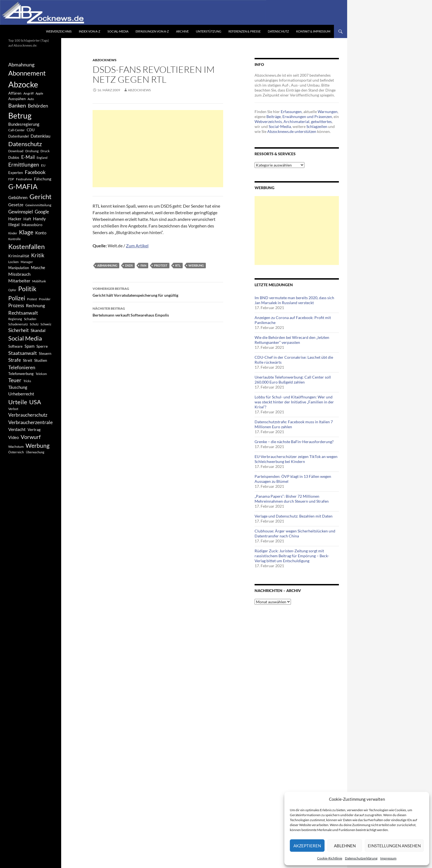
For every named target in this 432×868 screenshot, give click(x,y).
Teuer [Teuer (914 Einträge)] (15, 380)
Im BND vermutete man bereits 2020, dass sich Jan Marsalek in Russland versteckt (294, 300)
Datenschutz (278, 31)
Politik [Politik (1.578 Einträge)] (27, 289)
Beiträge (274, 116)
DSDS (129, 265)
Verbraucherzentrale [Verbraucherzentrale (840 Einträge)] (30, 422)
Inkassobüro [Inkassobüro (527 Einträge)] (32, 225)
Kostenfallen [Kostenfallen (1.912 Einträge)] (26, 246)
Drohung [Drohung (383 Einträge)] (32, 151)
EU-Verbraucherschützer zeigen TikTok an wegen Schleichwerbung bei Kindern (296, 459)
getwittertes (321, 121)
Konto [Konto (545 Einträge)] (41, 233)
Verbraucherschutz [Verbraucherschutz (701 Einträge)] (28, 415)
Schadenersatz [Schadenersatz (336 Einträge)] (18, 324)
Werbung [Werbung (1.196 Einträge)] (38, 445)
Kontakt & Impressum (313, 31)
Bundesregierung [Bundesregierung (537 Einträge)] (24, 124)
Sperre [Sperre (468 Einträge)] (42, 346)
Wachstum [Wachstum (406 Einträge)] (16, 447)
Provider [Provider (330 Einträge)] (45, 299)
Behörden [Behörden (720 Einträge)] (38, 106)
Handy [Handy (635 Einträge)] (39, 219)
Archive (182, 31)
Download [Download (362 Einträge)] (16, 151)
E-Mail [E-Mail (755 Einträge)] (28, 157)
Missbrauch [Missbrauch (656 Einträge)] (19, 274)
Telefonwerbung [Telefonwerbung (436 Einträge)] (21, 374)
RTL (178, 265)
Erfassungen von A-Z (152, 31)
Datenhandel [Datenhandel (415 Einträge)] (18, 136)
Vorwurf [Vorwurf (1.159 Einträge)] (31, 437)
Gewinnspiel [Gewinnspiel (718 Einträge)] (21, 212)
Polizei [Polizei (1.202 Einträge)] (17, 298)
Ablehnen (345, 846)
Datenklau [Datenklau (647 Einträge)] (40, 136)
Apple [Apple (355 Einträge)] (39, 93)
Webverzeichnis (59, 31)
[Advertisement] (158, 149)
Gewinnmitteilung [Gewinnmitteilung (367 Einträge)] (38, 205)
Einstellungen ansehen (394, 846)
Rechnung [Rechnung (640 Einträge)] (35, 305)
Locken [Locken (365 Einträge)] (13, 262)
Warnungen (328, 112)
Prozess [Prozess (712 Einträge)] (16, 306)
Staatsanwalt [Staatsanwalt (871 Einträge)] (23, 353)
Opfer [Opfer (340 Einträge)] (12, 290)
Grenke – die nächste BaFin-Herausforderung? (294, 442)
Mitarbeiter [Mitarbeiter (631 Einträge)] (19, 281)
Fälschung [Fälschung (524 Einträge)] (43, 179)
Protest (161, 265)
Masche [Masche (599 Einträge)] (38, 267)
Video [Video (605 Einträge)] (13, 437)
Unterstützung (209, 31)
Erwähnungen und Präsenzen (307, 116)
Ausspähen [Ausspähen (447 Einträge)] (17, 99)
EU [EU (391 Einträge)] (43, 165)
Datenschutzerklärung (361, 858)
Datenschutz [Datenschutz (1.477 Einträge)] (25, 144)
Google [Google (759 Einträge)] (42, 212)
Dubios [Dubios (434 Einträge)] (14, 157)
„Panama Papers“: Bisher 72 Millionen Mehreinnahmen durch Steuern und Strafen (292, 499)
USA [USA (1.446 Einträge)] (35, 402)
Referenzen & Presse (245, 31)
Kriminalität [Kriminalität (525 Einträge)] (19, 256)
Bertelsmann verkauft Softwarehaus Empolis (158, 311)
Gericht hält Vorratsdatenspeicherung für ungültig (158, 291)
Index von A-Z (90, 31)
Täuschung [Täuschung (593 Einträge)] (18, 387)
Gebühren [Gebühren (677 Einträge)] (18, 197)
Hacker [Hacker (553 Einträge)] (15, 219)
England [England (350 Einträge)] (42, 158)
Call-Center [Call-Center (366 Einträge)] (17, 130)
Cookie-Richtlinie (330, 858)
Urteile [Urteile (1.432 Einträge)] (18, 402)
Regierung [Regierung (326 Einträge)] (15, 319)
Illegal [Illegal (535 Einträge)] (14, 225)
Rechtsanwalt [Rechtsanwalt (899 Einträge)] (23, 313)
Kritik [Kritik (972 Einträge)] (38, 255)
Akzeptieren (307, 846)
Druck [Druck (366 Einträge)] (45, 151)
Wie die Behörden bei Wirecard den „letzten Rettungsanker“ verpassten (292, 340)
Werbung (196, 265)
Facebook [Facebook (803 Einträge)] (35, 172)
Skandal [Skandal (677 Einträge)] (38, 330)
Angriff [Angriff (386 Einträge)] (29, 93)
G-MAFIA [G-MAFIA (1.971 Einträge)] (23, 187)
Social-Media (118, 31)
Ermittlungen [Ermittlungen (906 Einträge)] (24, 165)
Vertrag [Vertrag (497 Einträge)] (34, 429)
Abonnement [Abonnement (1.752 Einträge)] (27, 73)
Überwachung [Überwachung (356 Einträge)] (35, 452)
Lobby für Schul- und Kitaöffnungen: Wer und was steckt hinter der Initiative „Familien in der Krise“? (294, 402)
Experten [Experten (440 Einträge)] (16, 173)
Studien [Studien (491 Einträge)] (41, 360)
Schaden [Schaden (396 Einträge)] (30, 319)
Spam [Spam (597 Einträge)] (29, 346)
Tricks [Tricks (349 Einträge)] (27, 381)
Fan (143, 265)
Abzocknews (105, 60)
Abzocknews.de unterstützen (292, 131)
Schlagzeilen (317, 126)
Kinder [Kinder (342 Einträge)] (13, 233)
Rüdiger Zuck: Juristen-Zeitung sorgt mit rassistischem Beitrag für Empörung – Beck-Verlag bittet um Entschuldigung (292, 556)
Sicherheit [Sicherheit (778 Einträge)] (18, 330)
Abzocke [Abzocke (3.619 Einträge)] (23, 84)
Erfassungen (291, 112)
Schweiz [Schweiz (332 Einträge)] (46, 324)
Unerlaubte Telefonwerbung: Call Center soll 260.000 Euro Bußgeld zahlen (293, 380)
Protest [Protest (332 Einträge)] (32, 299)
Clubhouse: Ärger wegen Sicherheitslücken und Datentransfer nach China (295, 533)
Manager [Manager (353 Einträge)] (27, 262)
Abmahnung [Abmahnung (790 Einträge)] (21, 65)
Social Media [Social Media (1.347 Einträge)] (25, 338)
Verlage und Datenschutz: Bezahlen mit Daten (294, 516)
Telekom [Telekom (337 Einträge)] (41, 374)
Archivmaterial (296, 121)
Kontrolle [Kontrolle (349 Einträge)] (14, 239)
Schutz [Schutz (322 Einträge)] (34, 324)
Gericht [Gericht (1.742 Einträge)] (40, 197)
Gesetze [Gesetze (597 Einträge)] (16, 205)
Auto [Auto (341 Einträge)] (31, 99)
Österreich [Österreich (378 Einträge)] (16, 452)
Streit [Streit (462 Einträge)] (28, 360)
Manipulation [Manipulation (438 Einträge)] (19, 268)
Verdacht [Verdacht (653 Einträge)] (17, 429)
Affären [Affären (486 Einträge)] (15, 93)
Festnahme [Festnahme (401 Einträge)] (24, 179)
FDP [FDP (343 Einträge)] (11, 179)
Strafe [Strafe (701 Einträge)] (15, 360)
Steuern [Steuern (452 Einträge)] (45, 353)
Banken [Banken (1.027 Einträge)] (17, 105)
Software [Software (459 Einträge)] (15, 346)
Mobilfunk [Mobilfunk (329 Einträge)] (39, 281)
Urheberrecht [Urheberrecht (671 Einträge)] (21, 394)
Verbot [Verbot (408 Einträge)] (13, 409)
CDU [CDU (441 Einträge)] (31, 130)
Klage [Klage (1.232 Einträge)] (26, 232)
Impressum (388, 858)
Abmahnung (107, 265)
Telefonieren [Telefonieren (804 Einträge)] (22, 367)
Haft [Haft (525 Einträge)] (27, 219)
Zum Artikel (137, 246)
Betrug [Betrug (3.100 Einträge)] (20, 116)
